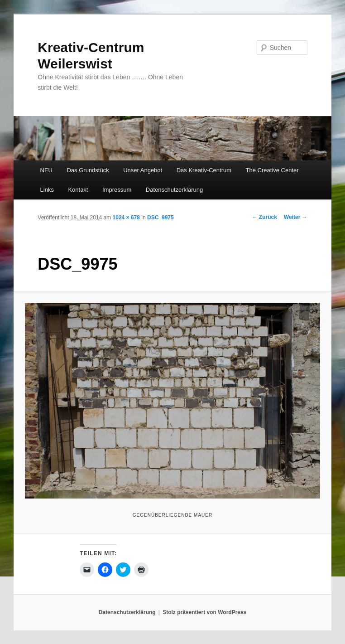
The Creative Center (272, 170)
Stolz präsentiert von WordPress (204, 612)
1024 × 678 (126, 218)
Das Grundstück (88, 170)
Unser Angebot (143, 170)
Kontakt (78, 190)
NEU (46, 170)
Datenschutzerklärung (174, 190)
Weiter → (296, 217)
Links (47, 190)
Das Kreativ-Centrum (204, 170)
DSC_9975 (161, 218)
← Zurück (265, 217)
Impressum (117, 190)
